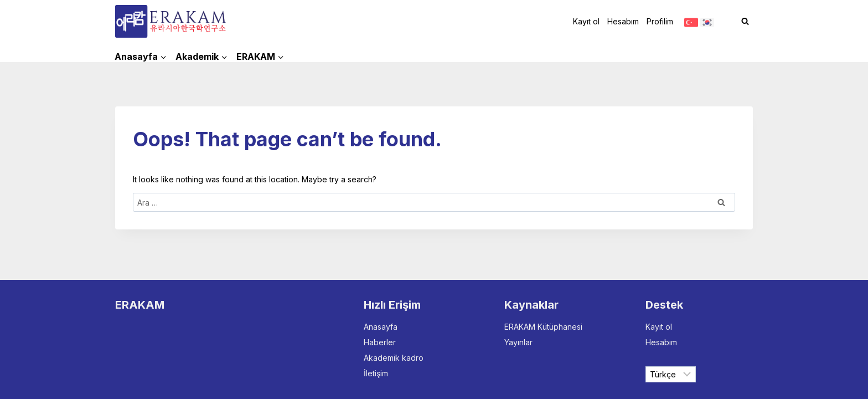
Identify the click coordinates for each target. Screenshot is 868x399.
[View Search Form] (745, 22)
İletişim (376, 373)
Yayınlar (518, 342)
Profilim (660, 21)
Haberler (380, 342)
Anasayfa (381, 327)
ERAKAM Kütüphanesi (543, 327)
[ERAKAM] (170, 21)
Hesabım (623, 21)
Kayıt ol (586, 21)
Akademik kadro (394, 358)
